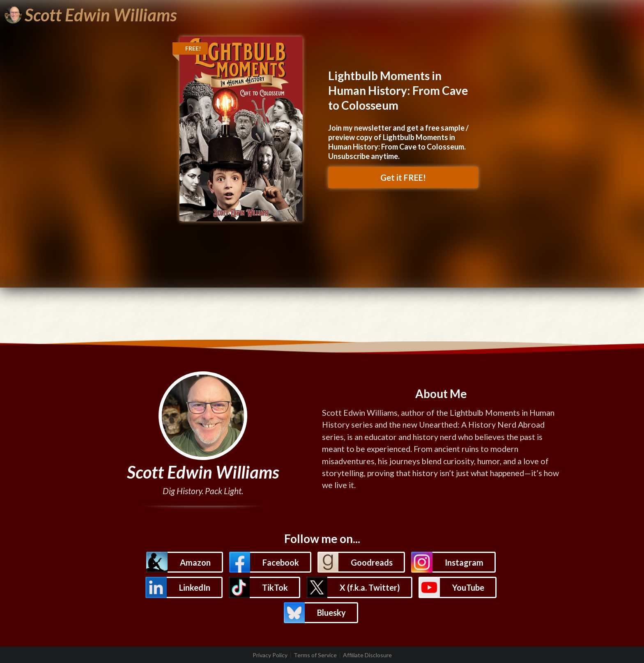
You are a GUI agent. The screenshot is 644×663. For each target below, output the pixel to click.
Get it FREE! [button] (403, 177)
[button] (184, 562)
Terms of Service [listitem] (315, 655)
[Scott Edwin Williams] (91, 15)
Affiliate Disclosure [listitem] (367, 655)
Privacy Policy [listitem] (270, 655)
